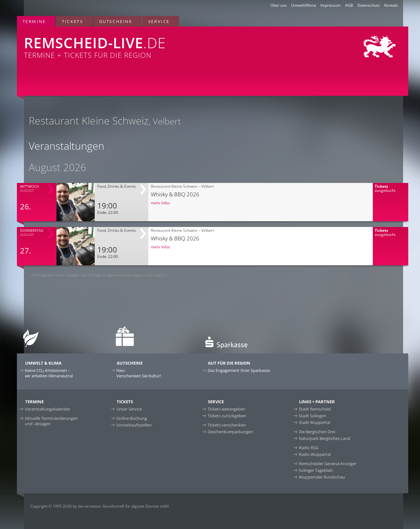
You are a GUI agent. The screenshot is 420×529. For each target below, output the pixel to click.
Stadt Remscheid (315, 409)
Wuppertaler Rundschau (322, 477)
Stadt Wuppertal (314, 422)
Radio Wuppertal (315, 454)
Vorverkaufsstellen (134, 425)
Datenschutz (369, 5)
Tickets (72, 21)
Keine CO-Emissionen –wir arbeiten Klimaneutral (49, 373)
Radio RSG (309, 448)
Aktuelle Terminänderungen (51, 421)
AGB (349, 5)
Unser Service (129, 409)
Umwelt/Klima (304, 5)
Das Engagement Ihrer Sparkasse (239, 370)
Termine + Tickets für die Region (132, 43)
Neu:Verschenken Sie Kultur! (139, 373)
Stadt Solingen (313, 416)
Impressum (331, 5)
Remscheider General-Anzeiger (328, 464)
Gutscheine (116, 21)
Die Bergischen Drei (317, 432)
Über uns (279, 5)
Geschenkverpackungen (230, 432)
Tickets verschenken (227, 425)
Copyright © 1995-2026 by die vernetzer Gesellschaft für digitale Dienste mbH (99, 506)
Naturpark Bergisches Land (324, 438)
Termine (34, 21)
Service (159, 21)
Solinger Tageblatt (316, 470)
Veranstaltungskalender (48, 409)
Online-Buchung (132, 418)
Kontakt (391, 5)
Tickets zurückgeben (227, 416)
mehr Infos (160, 203)
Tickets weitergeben (226, 409)
